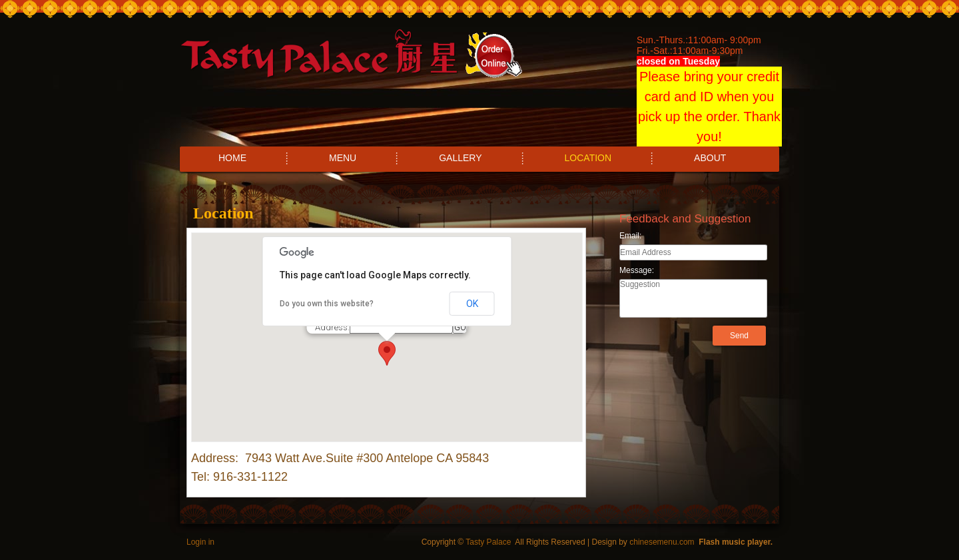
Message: (637, 270)
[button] (387, 353)
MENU (343, 158)
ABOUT (710, 158)
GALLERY (460, 158)
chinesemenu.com (662, 542)
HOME (232, 158)
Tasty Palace (488, 542)
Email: (630, 236)
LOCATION (588, 158)
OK (472, 304)
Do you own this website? (327, 304)
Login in (200, 542)
